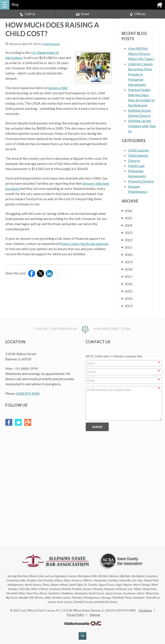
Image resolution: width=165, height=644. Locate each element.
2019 (127, 262)
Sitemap (95, 615)
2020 (127, 255)
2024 (127, 225)
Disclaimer (145, 610)
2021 (127, 247)
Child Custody (138, 150)
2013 (127, 306)
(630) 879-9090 (28, 393)
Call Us (28, 14)
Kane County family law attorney (85, 244)
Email (82, 14)
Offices (137, 14)
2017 (127, 276)
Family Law (136, 166)
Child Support (51, 44)
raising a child (57, 88)
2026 (127, 211)
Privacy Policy (76, 615)
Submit (97, 427)
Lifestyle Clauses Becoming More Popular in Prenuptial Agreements (140, 74)
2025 (127, 218)
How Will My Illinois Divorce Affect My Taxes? (141, 53)
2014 (127, 298)
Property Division (141, 181)
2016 (127, 284)
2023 (127, 233)
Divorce (134, 160)
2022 (127, 240)
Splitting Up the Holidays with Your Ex (142, 126)
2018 (127, 269)
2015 (127, 291)
